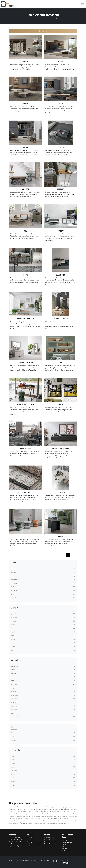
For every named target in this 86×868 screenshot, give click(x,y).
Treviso (43, 778)
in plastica (43, 706)
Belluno (43, 756)
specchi (43, 639)
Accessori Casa (33, 19)
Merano (43, 763)
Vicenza (43, 785)
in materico (43, 695)
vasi (43, 650)
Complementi (43, 19)
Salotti (64, 844)
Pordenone (43, 771)
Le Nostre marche (33, 844)
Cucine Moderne (50, 838)
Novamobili (43, 591)
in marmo (43, 692)
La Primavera (43, 580)
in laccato (43, 684)
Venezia (43, 782)
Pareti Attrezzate (68, 842)
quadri (43, 632)
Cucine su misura (50, 842)
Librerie (64, 840)
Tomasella (43, 598)
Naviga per (43, 31)
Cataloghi (30, 842)
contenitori (43, 618)
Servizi (29, 840)
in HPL (43, 681)
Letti (63, 846)
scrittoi (43, 636)
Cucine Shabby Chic (51, 844)
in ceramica (43, 666)
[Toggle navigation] (82, 4)
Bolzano (43, 760)
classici (43, 733)
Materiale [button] (15, 660)
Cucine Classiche (50, 840)
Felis (43, 576)
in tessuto (43, 710)
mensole (43, 621)
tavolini (43, 647)
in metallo (43, 703)
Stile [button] (13, 727)
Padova (43, 767)
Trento (43, 774)
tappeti (43, 643)
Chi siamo (30, 838)
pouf (43, 628)
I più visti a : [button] (16, 750)
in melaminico (43, 699)
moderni (43, 740)
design (43, 737)
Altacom (43, 569)
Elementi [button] (15, 608)
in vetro (43, 713)
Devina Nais (43, 572)
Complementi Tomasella (55, 19)
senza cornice (43, 717)
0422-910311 (17, 842)
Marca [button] (13, 563)
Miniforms (43, 587)
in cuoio (43, 670)
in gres (43, 677)
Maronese (43, 583)
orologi (43, 625)
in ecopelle (43, 673)
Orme (43, 594)
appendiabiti (43, 614)
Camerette (65, 850)
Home (26, 19)
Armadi (64, 848)
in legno (43, 688)
